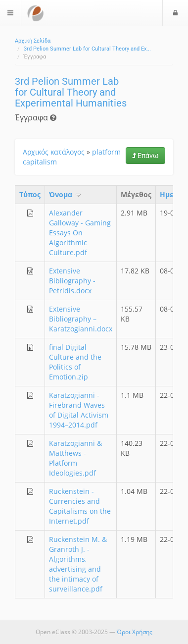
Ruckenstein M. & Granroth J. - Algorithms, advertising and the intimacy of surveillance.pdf (78, 564)
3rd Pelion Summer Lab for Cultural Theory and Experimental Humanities (71, 92)
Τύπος (30, 194)
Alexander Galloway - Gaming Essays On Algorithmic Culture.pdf (80, 233)
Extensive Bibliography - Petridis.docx (72, 281)
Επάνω (145, 156)
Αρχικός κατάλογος (54, 152)
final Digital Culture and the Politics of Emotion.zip (75, 362)
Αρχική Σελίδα (33, 41)
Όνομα (66, 194)
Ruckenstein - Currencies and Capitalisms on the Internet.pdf (80, 506)
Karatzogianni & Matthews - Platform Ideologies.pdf (75, 458)
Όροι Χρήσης (135, 632)
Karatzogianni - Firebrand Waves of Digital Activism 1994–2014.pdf (79, 410)
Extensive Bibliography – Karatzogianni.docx (81, 319)
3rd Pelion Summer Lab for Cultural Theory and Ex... (87, 49)
